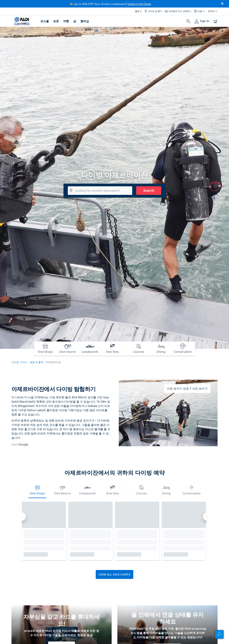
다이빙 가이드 (19, 362)
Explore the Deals (139, 4)
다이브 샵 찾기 (153, 11)
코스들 (45, 21)
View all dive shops (114, 574)
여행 (66, 21)
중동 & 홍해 (36, 362)
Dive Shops (37, 490)
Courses (141, 490)
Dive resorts (63, 490)
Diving (166, 490)
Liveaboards (87, 490)
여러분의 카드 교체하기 (178, 11)
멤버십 (85, 21)
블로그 (138, 11)
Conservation (192, 490)
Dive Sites (113, 490)
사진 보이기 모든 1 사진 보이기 (187, 389)
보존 (56, 21)
